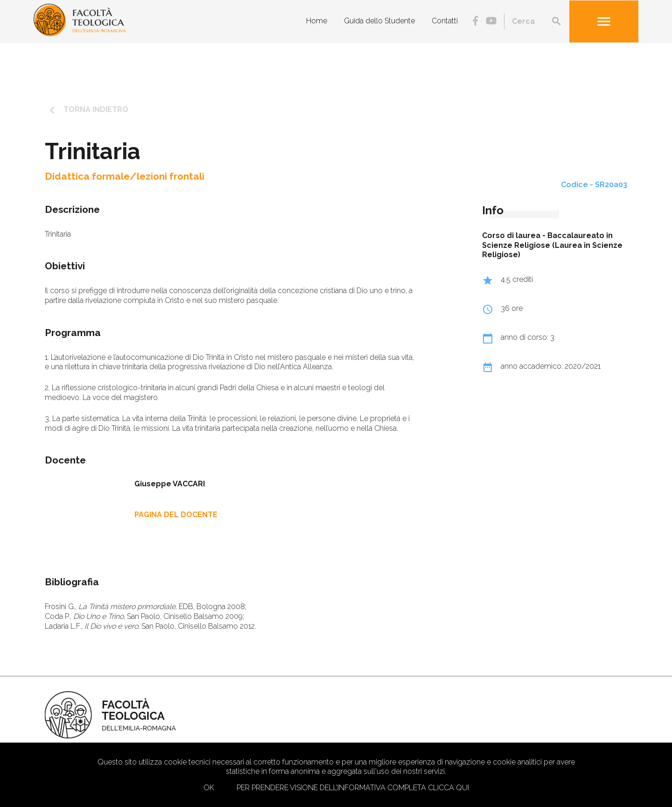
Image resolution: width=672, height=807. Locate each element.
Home (317, 21)
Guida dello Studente (379, 21)
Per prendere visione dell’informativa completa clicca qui (353, 788)
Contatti (445, 21)
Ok (209, 788)
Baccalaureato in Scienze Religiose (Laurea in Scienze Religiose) (552, 245)
